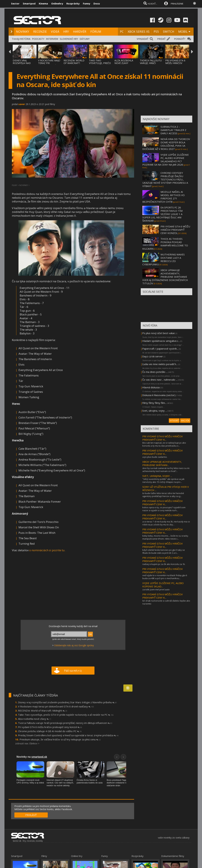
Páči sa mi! (73, 671)
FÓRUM (96, 31)
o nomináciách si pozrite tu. (47, 550)
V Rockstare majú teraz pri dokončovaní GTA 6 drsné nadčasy (56, 706)
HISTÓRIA (25, 39)
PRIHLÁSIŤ (31, 815)
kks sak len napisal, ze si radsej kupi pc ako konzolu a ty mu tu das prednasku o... (164, 444)
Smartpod (29, 3)
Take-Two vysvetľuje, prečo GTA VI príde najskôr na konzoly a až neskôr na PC (66, 715)
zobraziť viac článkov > (27, 743)
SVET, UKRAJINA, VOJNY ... (157, 476)
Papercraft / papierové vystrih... (160, 349)
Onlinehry (57, 3)
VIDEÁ (55, 31)
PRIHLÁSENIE (177, 4)
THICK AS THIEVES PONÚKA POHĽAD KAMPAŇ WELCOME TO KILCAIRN (165, 244)
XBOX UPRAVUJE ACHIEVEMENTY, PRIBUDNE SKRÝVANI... (162, 463)
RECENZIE (40, 31)
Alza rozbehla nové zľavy (35, 719)
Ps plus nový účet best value (158, 333)
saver (22, 104)
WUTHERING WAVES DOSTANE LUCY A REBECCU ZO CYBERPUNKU (164, 259)
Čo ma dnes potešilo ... (155, 372)
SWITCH (168, 31)
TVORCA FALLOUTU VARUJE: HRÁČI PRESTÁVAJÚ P (151, 63)
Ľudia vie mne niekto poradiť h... (160, 364)
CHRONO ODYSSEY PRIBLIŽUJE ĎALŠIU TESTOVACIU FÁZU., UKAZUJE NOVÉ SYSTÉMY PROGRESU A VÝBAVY (165, 179)
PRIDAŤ (161, 39)
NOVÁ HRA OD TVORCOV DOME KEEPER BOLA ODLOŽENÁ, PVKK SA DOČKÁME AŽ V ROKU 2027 (166, 144)
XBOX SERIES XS (139, 31)
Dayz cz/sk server (153, 356)
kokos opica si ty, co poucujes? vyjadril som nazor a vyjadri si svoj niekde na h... (164, 509)
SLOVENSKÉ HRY (69, 39)
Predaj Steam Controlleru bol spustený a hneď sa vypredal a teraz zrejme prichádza (68, 735)
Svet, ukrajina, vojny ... (155, 411)
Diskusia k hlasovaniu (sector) (159, 395)
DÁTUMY (85, 39)
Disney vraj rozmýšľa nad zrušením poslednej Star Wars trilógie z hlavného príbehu (67, 702)
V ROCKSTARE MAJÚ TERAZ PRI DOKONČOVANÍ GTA (49, 63)
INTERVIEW (52, 39)
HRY (66, 31)
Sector (15, 3)
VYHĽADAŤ (143, 39)
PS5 (156, 31)
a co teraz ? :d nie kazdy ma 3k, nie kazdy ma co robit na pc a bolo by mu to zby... (166, 523)
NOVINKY (23, 31)
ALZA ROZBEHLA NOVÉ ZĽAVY (124, 62)
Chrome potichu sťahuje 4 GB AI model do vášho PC (50, 731)
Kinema (43, 3)
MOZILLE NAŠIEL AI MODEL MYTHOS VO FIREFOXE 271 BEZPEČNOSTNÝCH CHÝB (164, 197)
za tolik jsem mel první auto (156, 589)
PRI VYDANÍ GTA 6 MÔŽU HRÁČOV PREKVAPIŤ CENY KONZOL (175, 230)
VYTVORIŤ (174, 421)
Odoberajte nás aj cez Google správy (74, 645)
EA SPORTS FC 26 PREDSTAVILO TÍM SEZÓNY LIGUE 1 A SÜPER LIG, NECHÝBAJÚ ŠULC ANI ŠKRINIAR (162, 214)
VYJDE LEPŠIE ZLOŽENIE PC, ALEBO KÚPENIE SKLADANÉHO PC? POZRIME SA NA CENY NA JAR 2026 (166, 160)
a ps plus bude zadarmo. (155, 457)
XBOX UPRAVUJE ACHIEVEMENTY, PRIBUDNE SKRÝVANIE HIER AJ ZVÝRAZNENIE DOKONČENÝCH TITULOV (165, 277)
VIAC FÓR (185, 421)
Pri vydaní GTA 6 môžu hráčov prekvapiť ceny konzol (50, 727)
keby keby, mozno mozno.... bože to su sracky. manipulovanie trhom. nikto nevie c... (165, 537)
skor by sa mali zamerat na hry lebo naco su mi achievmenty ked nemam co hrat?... (166, 470)
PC (122, 31)
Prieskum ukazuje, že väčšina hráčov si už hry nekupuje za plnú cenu (60, 739)
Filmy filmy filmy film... (154, 403)
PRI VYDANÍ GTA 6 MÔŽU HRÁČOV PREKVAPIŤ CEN (175, 63)
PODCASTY (38, 39)
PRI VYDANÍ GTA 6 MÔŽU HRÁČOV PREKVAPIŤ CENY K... (163, 438)
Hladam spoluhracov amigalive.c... (161, 341)
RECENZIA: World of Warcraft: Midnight (43, 711)
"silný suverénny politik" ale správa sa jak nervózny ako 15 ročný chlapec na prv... (163, 480)
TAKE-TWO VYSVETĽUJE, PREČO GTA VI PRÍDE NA (100, 63)
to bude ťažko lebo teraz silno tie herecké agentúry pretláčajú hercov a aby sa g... (163, 495)
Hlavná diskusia (151, 387)
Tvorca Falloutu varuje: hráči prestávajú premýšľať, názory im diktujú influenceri (65, 723)
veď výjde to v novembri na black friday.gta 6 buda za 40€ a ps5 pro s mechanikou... (165, 577)
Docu (97, 3)
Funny (87, 3)
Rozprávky (73, 3)
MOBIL (183, 31)
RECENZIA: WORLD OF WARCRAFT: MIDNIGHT (74, 63)
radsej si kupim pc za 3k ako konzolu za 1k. (164, 564)
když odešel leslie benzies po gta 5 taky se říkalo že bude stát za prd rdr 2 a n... (164, 551)
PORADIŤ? (180, 39)
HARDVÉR (80, 31)
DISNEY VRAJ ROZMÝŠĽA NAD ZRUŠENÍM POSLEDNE (22, 64)
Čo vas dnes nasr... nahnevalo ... (160, 380)
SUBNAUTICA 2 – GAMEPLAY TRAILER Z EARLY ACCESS (173, 130)
